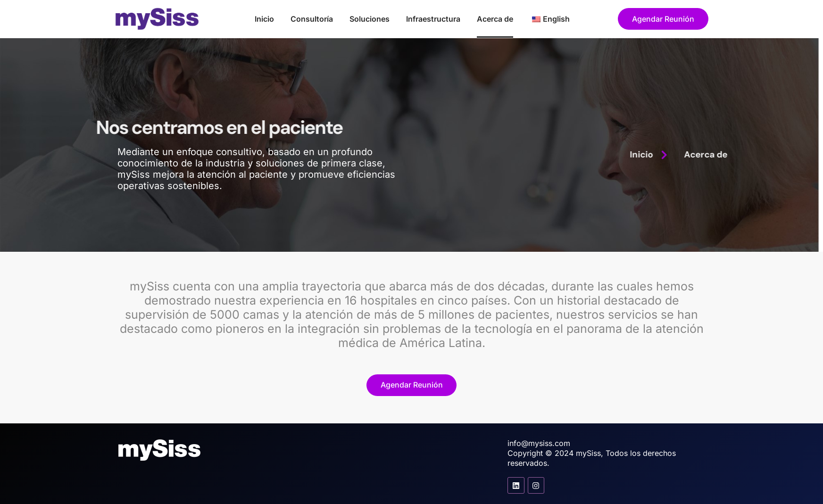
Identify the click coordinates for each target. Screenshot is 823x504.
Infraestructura (433, 19)
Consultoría (312, 19)
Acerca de (495, 19)
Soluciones (370, 19)
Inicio (264, 19)
